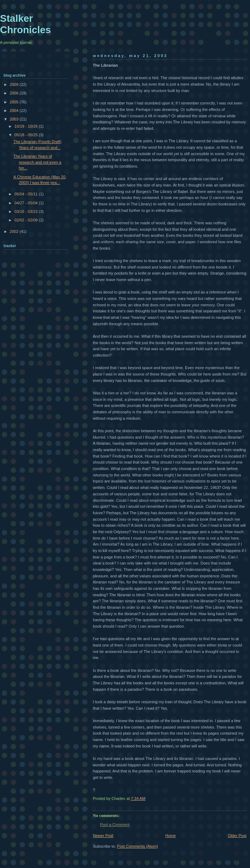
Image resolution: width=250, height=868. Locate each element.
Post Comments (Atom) (138, 846)
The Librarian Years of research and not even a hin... (37, 162)
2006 (15, 93)
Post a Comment (115, 824)
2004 (15, 111)
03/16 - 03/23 (26, 211)
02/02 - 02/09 (26, 220)
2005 (15, 102)
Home (171, 836)
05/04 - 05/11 (26, 194)
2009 (15, 85)
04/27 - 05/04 (26, 203)
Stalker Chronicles (26, 24)
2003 (15, 119)
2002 (15, 231)
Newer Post (103, 836)
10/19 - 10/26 (26, 126)
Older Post (237, 836)
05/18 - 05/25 (26, 135)
